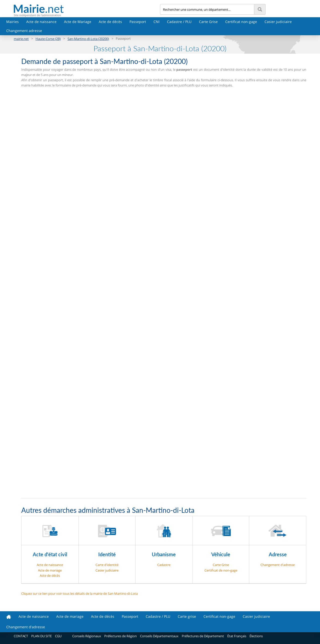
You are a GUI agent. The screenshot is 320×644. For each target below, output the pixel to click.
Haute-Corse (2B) (48, 39)
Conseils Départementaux (159, 636)
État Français (237, 636)
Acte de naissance (41, 22)
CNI (156, 22)
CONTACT (21, 636)
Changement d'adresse (278, 565)
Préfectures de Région (120, 636)
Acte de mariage (50, 570)
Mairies (12, 22)
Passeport (138, 22)
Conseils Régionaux (87, 636)
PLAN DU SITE (41, 636)
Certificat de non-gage (221, 570)
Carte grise (187, 616)
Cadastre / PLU (179, 22)
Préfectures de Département (203, 636)
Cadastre (164, 565)
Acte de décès (110, 22)
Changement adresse (24, 31)
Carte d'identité (107, 565)
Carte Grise (208, 22)
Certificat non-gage (241, 22)
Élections (256, 636)
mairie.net (21, 39)
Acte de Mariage (78, 22)
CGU (58, 636)
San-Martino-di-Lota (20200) (88, 39)
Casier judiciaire (278, 22)
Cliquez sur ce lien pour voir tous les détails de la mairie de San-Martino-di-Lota (79, 594)
